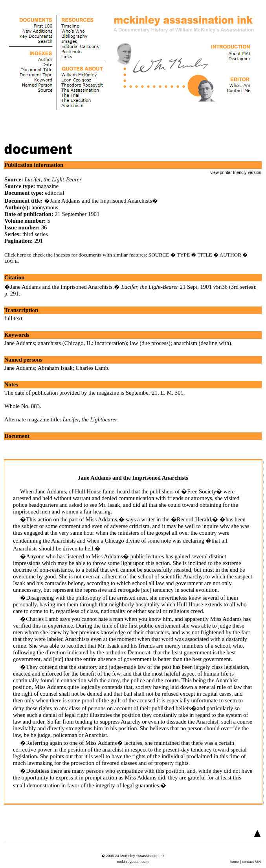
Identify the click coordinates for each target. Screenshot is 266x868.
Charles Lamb (92, 368)
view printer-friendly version (236, 172)
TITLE (205, 255)
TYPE (183, 255)
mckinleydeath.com (133, 862)
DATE (11, 261)
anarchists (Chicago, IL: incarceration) (83, 343)
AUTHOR (231, 255)
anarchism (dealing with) (203, 343)
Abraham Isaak (55, 368)
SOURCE (159, 255)
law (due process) (150, 343)
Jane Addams (20, 343)
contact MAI (252, 862)
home (234, 862)
